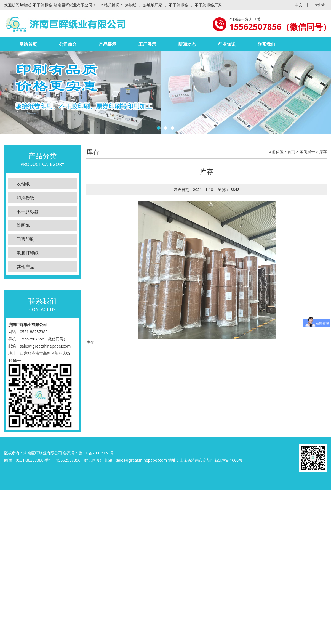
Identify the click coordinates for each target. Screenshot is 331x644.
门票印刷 (25, 239)
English (319, 5)
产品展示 (108, 44)
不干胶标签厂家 (208, 5)
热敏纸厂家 (153, 5)
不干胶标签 (178, 5)
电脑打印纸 (28, 253)
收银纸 (23, 184)
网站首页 (28, 44)
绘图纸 (23, 225)
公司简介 (68, 44)
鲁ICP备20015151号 (96, 453)
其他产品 (25, 267)
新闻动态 (187, 44)
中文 (299, 5)
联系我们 (266, 44)
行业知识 (227, 44)
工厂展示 (147, 44)
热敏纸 (130, 5)
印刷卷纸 (25, 198)
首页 (291, 152)
